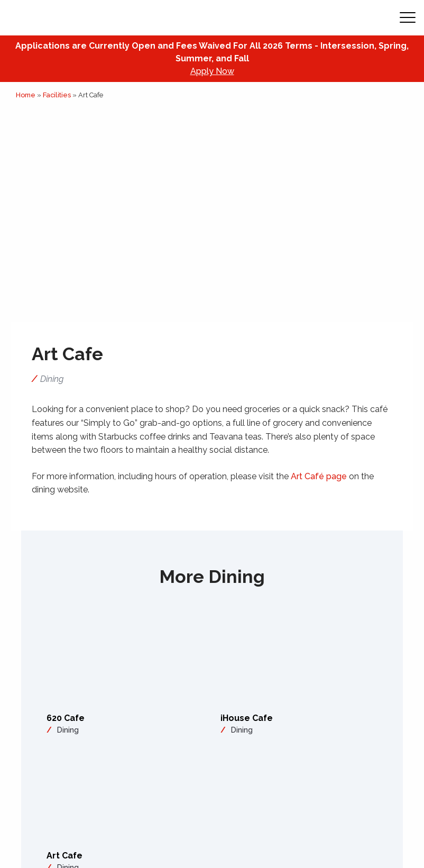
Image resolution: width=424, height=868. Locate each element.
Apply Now (212, 71)
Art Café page (319, 476)
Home (26, 95)
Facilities (57, 95)
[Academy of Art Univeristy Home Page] (75, 18)
